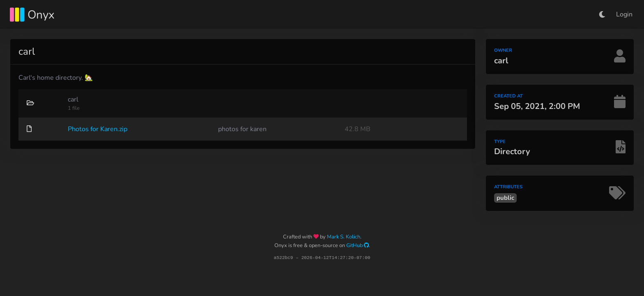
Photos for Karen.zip (98, 129)
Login (624, 14)
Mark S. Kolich (344, 237)
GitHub (358, 245)
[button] (602, 14)
